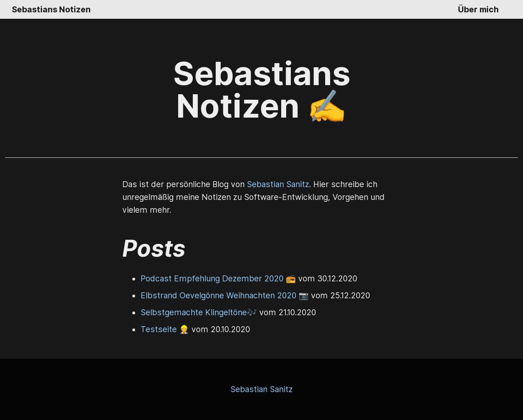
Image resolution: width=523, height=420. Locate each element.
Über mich (478, 9)
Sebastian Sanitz (278, 184)
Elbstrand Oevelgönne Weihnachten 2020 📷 (225, 295)
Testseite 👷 (165, 329)
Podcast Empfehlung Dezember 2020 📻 (218, 278)
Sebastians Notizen (51, 9)
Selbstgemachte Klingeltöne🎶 (199, 312)
